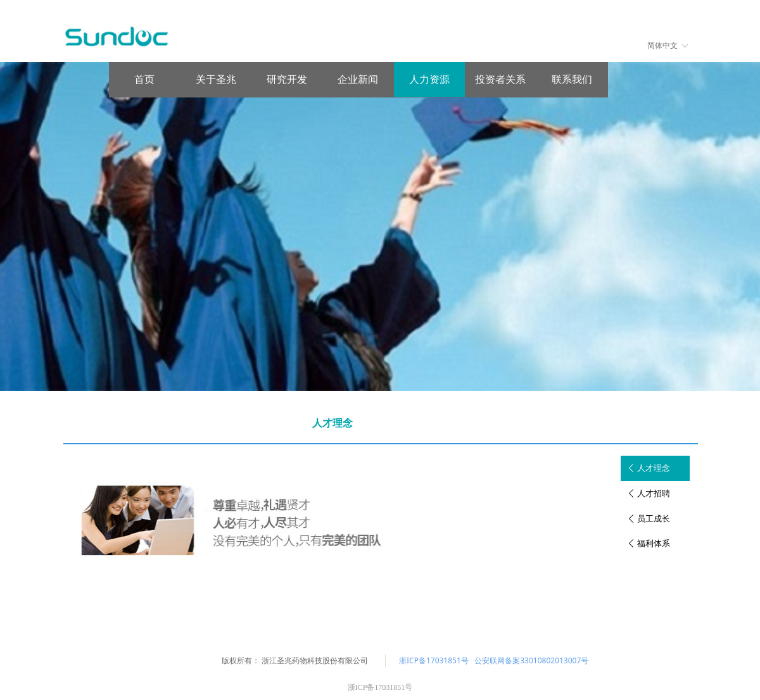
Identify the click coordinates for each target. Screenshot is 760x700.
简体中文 (662, 46)
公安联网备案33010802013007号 (531, 660)
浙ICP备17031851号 (434, 660)
